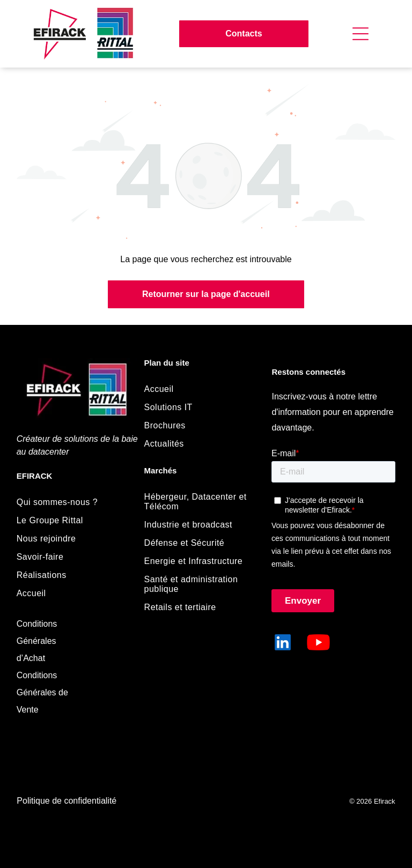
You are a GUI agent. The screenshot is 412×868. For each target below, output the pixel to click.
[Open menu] (360, 34)
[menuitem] (72, 502)
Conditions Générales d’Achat (37, 641)
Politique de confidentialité (67, 801)
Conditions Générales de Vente (42, 692)
